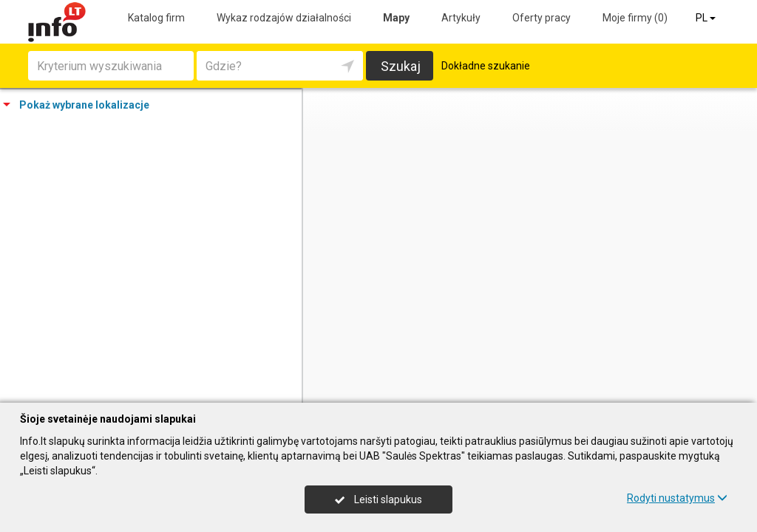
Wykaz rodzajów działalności (284, 18)
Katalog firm (156, 18)
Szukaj (401, 66)
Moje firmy (635, 18)
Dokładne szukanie (486, 66)
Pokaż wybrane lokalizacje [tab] (76, 105)
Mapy (396, 18)
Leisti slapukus (378, 499)
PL (707, 18)
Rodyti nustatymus (677, 498)
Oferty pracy (542, 18)
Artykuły (461, 18)
